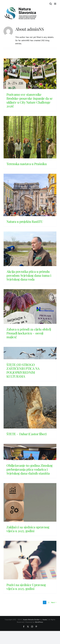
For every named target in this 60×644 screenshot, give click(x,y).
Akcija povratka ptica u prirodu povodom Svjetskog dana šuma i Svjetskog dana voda (29, 275)
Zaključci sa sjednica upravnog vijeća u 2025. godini (28, 529)
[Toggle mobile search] (51, 4)
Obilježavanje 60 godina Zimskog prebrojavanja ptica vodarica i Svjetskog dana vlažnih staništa (30, 469)
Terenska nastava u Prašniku (27, 164)
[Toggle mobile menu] (55, 4)
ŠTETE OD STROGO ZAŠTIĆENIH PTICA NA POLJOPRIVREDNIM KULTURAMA (23, 370)
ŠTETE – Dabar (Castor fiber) (26, 434)
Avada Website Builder (31, 620)
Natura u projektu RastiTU (25, 221)
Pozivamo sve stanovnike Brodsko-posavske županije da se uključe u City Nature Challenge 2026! (30, 100)
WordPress (39, 622)
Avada (45, 620)
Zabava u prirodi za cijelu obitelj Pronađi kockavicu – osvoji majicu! (29, 333)
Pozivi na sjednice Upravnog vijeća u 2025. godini (26, 587)
